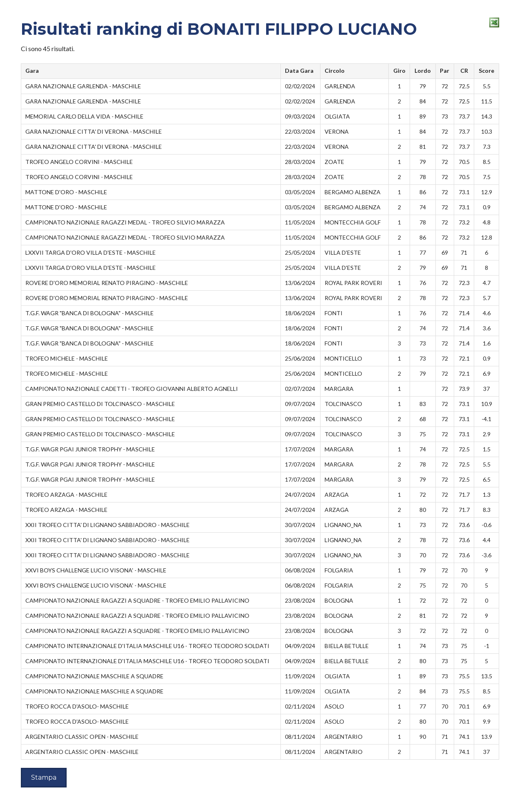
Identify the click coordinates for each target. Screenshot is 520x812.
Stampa (44, 777)
